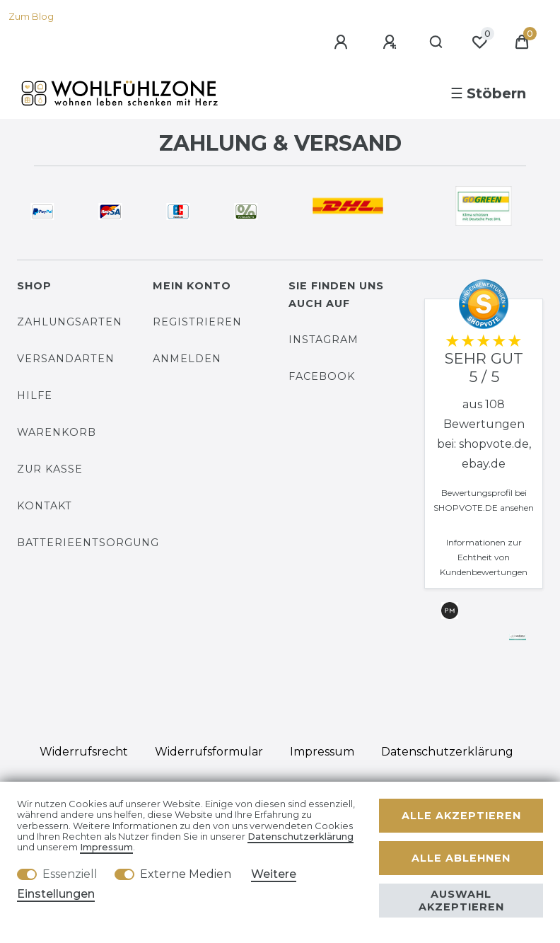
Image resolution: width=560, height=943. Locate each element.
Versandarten (66, 359)
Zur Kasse (50, 469)
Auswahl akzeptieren (461, 901)
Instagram (323, 340)
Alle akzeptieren (461, 816)
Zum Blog (31, 17)
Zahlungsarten (70, 322)
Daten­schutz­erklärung (447, 752)
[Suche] (437, 42)
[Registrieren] (392, 42)
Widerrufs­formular (209, 752)
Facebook (322, 376)
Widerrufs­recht (84, 752)
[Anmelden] (343, 42)
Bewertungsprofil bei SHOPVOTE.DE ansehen (484, 500)
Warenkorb (57, 432)
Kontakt (45, 506)
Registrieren (197, 322)
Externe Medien (186, 874)
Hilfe (35, 395)
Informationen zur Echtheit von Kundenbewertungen (484, 557)
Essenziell (70, 874)
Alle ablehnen (461, 858)
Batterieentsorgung (88, 543)
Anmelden (187, 359)
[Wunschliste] (479, 42)
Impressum (322, 752)
